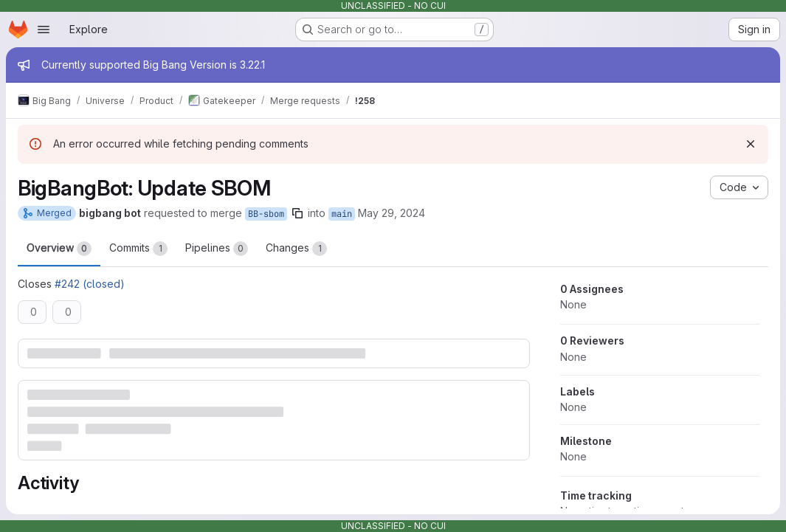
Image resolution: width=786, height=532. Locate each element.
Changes (296, 249)
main (342, 214)
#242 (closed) (90, 284)
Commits (138, 249)
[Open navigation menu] (44, 30)
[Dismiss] (751, 144)
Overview (59, 249)
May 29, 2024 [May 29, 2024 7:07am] (392, 213)
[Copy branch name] (297, 213)
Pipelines (217, 249)
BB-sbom (266, 214)
